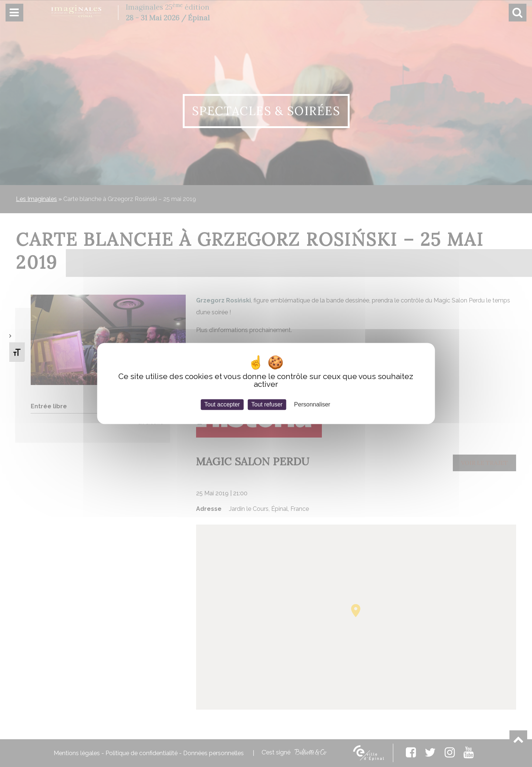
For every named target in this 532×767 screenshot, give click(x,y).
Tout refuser (267, 404)
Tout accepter (222, 404)
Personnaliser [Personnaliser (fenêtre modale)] (312, 404)
